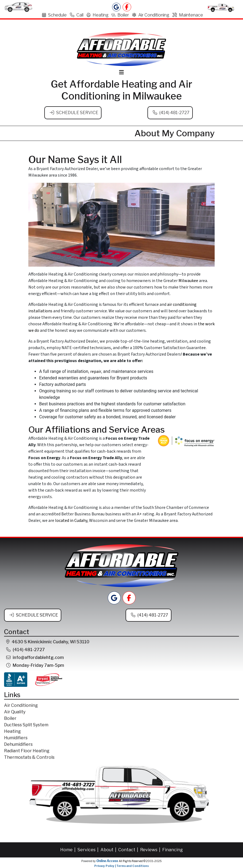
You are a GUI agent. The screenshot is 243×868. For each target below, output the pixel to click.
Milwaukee (188, 281)
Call (77, 15)
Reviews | (151, 850)
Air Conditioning (151, 15)
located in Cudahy (71, 521)
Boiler (120, 15)
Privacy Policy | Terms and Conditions (122, 866)
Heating (98, 15)
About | (109, 850)
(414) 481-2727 (174, 113)
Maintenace (188, 15)
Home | (68, 850)
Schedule (54, 15)
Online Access (107, 861)
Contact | (129, 850)
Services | (88, 850)
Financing (173, 850)
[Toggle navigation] (122, 72)
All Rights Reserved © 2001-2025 (140, 861)
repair (96, 372)
